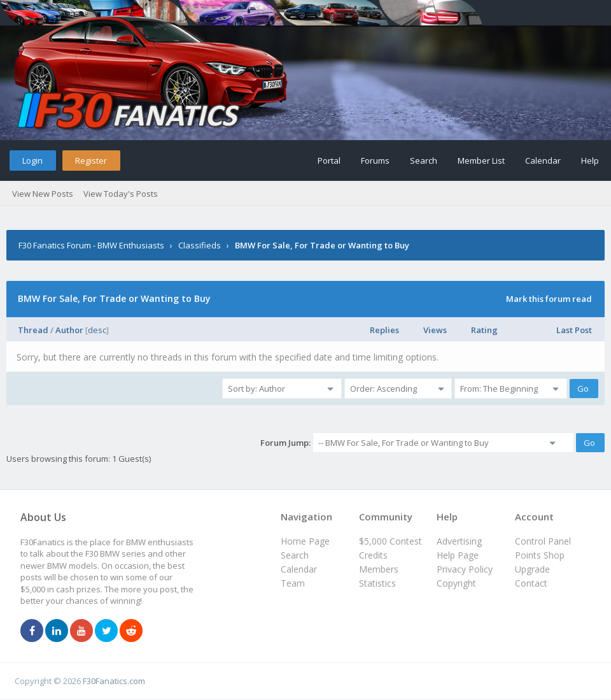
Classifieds (200, 245)
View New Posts (43, 194)
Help (590, 161)
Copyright (456, 583)
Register (91, 161)
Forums (375, 161)
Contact (531, 583)
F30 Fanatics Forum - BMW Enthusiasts (91, 245)
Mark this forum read (549, 299)
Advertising (459, 541)
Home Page (305, 541)
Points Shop (540, 555)
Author (69, 330)
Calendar (543, 161)
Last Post (574, 330)
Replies (384, 330)
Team (293, 583)
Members (379, 569)
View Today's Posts (121, 194)
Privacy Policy (465, 569)
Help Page (458, 555)
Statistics (377, 583)
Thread (33, 330)
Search (424, 161)
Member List (481, 161)
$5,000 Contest (390, 541)
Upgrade (532, 569)
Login (32, 161)
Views (435, 330)
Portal (329, 161)
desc (97, 330)
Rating (484, 330)
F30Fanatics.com (114, 681)
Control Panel (543, 541)
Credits (373, 555)
